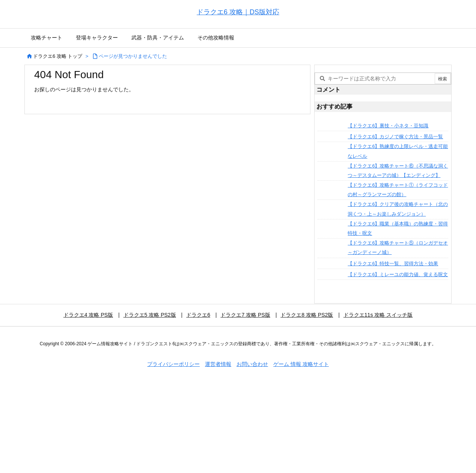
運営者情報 (218, 364)
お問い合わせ (252, 364)
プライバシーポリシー (173, 364)
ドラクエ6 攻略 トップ (58, 56)
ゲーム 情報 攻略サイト (301, 364)
